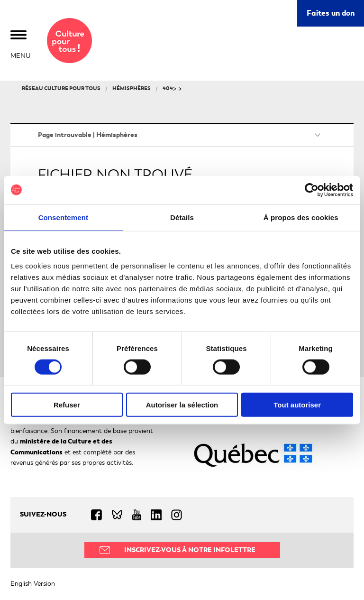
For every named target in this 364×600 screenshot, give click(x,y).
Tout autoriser (297, 405)
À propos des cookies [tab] (301, 217)
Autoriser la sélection (182, 405)
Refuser (67, 405)
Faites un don (331, 13)
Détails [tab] (182, 217)
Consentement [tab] (63, 217)
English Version (33, 584)
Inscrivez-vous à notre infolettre (190, 550)
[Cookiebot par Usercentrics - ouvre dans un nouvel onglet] (312, 190)
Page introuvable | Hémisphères (88, 135)
